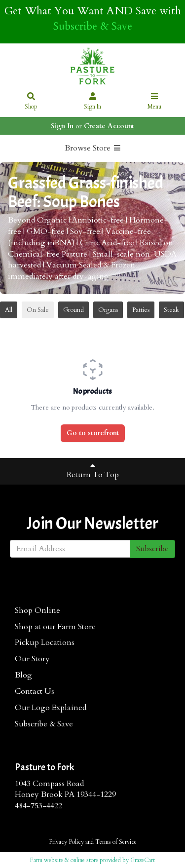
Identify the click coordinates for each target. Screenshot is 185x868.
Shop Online (37, 610)
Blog (23, 675)
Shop (31, 102)
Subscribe (152, 549)
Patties (141, 310)
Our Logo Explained (51, 708)
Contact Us (35, 691)
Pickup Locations (45, 642)
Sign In (93, 102)
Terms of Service (116, 842)
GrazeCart (143, 860)
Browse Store (93, 148)
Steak (171, 310)
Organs (108, 310)
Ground (74, 310)
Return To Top (93, 471)
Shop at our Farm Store (55, 627)
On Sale (38, 310)
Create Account (109, 126)
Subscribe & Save (93, 26)
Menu (154, 102)
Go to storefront (93, 433)
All (9, 310)
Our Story (32, 659)
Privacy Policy (66, 842)
